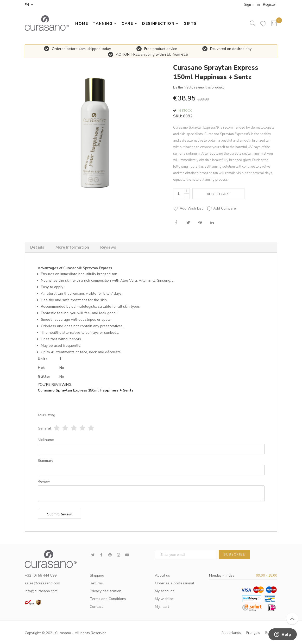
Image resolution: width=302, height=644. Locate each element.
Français (253, 633)
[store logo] (47, 23)
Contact (96, 607)
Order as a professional (175, 583)
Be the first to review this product (198, 87)
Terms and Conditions (108, 599)
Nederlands (231, 633)
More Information (72, 247)
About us (162, 575)
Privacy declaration (106, 591)
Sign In (249, 5)
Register (269, 5)
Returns (96, 583)
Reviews (108, 247)
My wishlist (164, 599)
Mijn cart (162, 607)
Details (37, 247)
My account (164, 591)
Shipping (97, 575)
